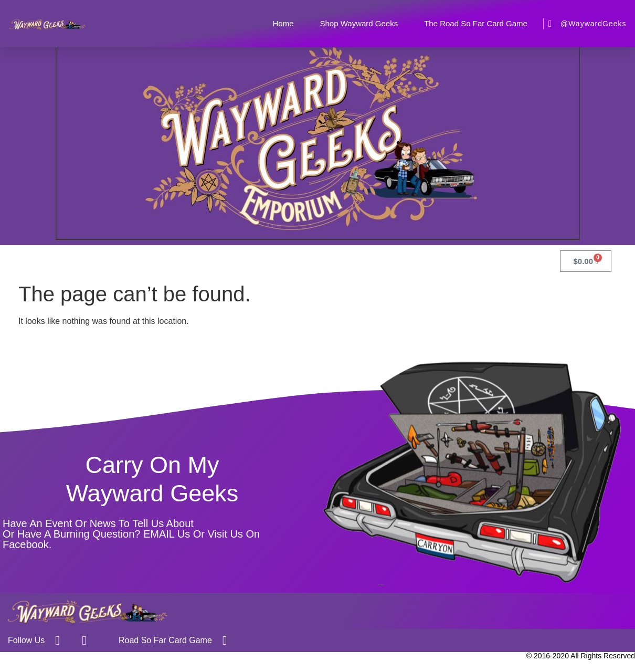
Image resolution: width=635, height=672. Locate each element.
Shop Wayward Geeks (359, 23)
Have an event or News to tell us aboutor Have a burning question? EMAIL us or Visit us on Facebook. (131, 534)
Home (283, 23)
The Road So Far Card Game (476, 23)
